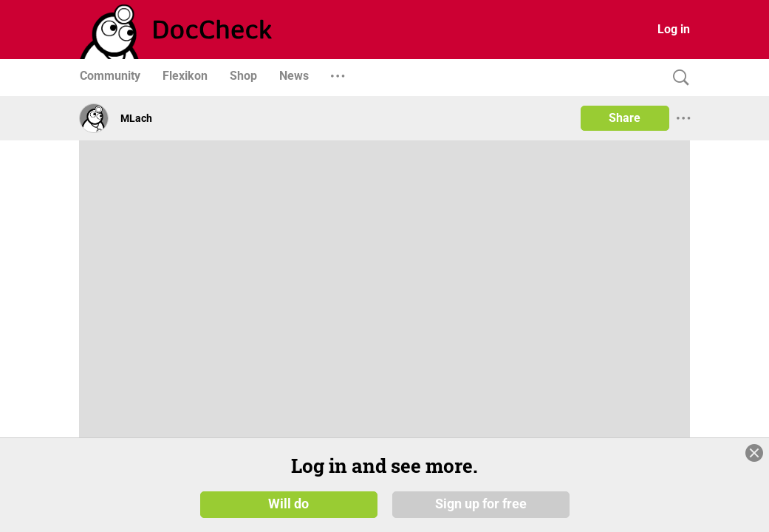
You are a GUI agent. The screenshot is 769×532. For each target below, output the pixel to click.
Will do (288, 504)
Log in (674, 29)
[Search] (677, 78)
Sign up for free (481, 504)
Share (625, 118)
